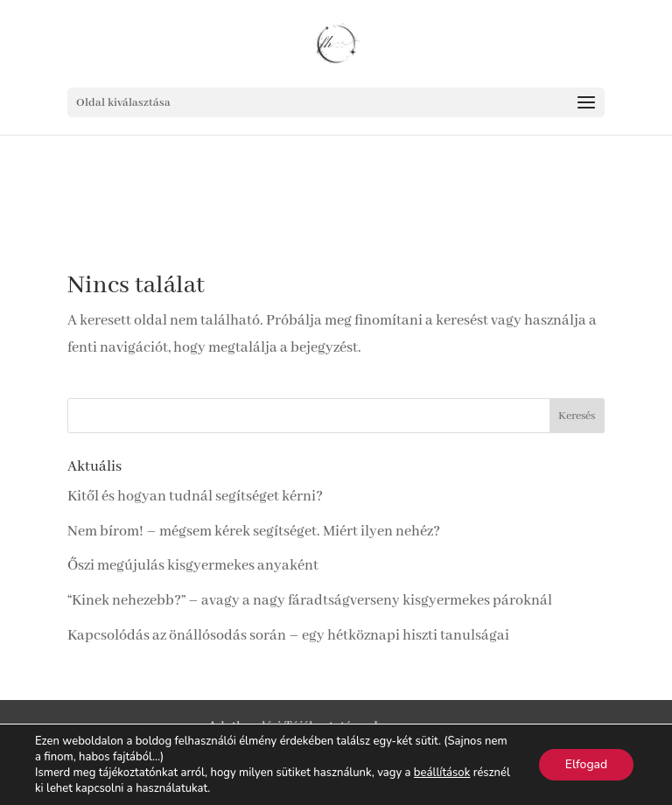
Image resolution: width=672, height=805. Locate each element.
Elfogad (586, 764)
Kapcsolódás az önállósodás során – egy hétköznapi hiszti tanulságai (288, 636)
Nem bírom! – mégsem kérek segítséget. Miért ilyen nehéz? (254, 532)
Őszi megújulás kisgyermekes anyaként (193, 566)
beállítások (442, 773)
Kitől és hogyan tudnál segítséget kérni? (195, 497)
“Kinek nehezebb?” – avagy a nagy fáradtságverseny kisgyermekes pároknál (310, 601)
